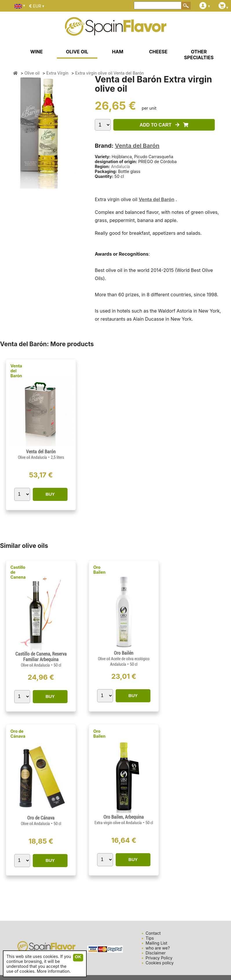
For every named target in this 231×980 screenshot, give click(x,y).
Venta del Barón (137, 146)
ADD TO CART (164, 125)
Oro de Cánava (18, 734)
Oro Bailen (99, 570)
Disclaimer (155, 953)
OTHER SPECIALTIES (199, 55)
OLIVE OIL (77, 52)
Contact (153, 933)
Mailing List (156, 943)
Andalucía (120, 166)
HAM (118, 52)
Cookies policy (160, 963)
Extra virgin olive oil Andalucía (119, 823)
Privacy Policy (159, 958)
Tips (150, 938)
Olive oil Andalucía (33, 457)
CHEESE (158, 52)
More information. (54, 971)
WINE (36, 52)
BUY (50, 494)
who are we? (158, 948)
